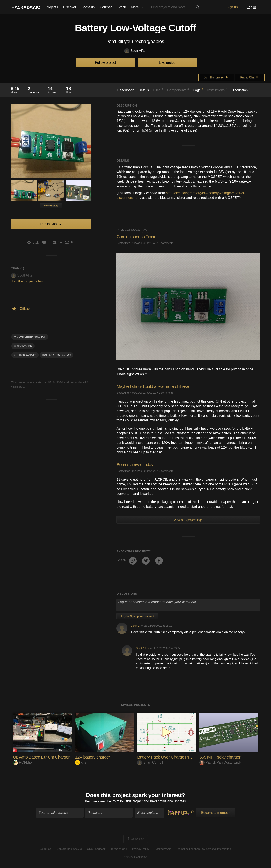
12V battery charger (93, 757)
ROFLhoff (23, 762)
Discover (70, 7)
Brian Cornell (150, 762)
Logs (198, 90)
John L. (135, 626)
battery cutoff (25, 355)
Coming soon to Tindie (137, 237)
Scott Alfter (135, 51)
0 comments (166, 243)
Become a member (99, 802)
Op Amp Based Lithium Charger (43, 757)
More (139, 7)
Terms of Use (119, 849)
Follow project (106, 63)
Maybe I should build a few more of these (155, 386)
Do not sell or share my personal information (204, 849)
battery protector (57, 355)
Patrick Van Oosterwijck (220, 762)
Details (144, 90)
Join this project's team (28, 281)
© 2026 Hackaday (135, 858)
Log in (251, 7)
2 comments (166, 393)
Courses (106, 7)
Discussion (241, 90)
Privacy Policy (141, 849)
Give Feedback (96, 849)
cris (81, 762)
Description (126, 90)
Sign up (232, 7)
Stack (122, 7)
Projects (52, 7)
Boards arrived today (136, 464)
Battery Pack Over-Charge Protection (172, 757)
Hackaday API (163, 849)
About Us (46, 849)
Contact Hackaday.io (69, 849)
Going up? (135, 839)
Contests (88, 7)
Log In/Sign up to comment (137, 616)
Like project (168, 63)
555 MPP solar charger (221, 757)
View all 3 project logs (188, 520)
